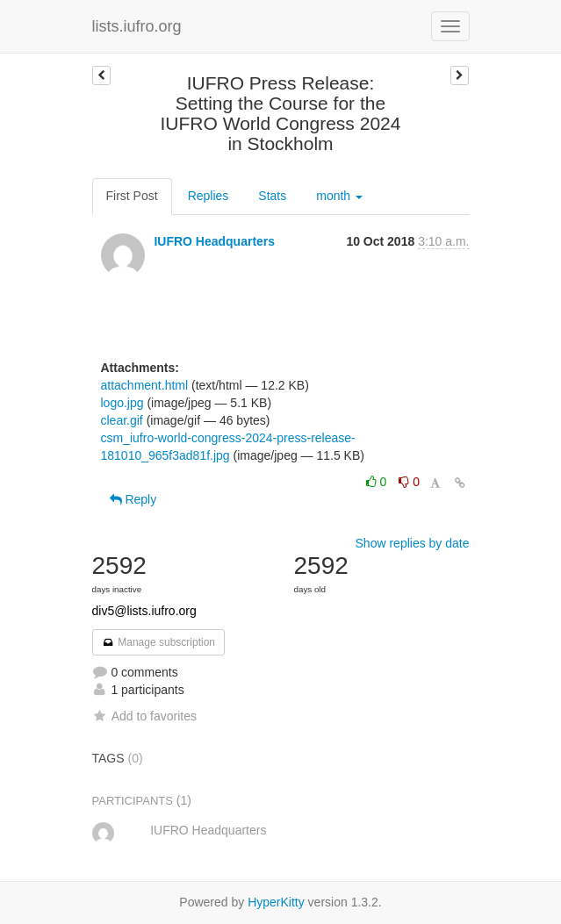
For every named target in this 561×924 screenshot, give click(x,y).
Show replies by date (413, 543)
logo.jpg (122, 403)
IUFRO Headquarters (214, 241)
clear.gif (122, 420)
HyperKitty (276, 902)
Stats (272, 196)
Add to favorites (144, 716)
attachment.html (145, 385)
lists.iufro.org (137, 26)
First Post (132, 196)
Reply (133, 499)
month (339, 196)
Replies (209, 196)
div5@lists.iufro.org (144, 611)
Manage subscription (159, 642)
